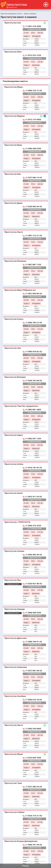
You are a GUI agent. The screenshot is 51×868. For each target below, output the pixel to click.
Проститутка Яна (13, 580)
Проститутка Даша (13, 203)
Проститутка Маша (14, 87)
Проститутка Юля (13, 52)
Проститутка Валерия (15, 377)
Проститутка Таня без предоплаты (21, 406)
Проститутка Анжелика (16, 667)
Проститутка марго (14, 435)
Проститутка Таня (13, 783)
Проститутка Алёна (14, 464)
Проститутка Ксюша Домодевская (21, 841)
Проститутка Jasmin (14, 493)
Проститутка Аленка (14, 551)
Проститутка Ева (13, 174)
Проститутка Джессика (15, 638)
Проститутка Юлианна (15, 261)
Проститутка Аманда (15, 609)
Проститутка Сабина (14, 812)
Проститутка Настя (14, 232)
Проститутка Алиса (14, 319)
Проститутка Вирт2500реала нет (20, 290)
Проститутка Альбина (15, 696)
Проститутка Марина (15, 116)
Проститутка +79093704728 (17, 522)
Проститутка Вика (13, 145)
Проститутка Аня (13, 23)
